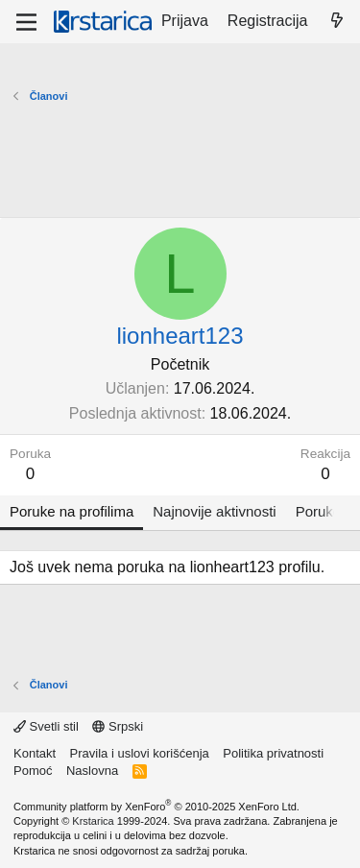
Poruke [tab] (319, 511)
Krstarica (93, 821)
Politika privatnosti (273, 753)
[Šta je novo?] (336, 21)
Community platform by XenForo (156, 807)
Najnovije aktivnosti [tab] (214, 511)
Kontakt (35, 753)
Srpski (118, 726)
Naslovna (92, 771)
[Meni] (26, 22)
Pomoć (33, 771)
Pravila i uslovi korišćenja (140, 753)
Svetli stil (46, 726)
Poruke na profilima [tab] (72, 511)
